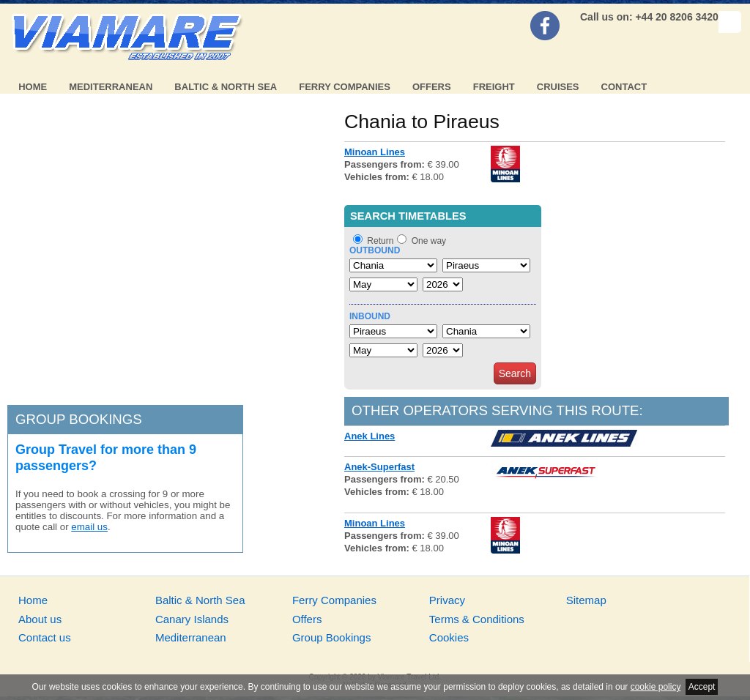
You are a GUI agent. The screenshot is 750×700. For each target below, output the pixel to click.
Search (515, 373)
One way (429, 241)
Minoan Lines (375, 152)
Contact (624, 87)
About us (40, 619)
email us (89, 527)
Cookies (449, 637)
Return (380, 241)
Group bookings (79, 419)
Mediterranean (111, 87)
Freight (494, 87)
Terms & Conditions (477, 619)
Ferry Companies (345, 87)
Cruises (558, 87)
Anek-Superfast (379, 467)
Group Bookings (332, 637)
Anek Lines (370, 436)
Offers (432, 87)
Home (33, 87)
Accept (702, 687)
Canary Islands (192, 619)
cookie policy (656, 687)
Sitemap (586, 600)
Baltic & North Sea (226, 87)
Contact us (45, 637)
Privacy (447, 600)
